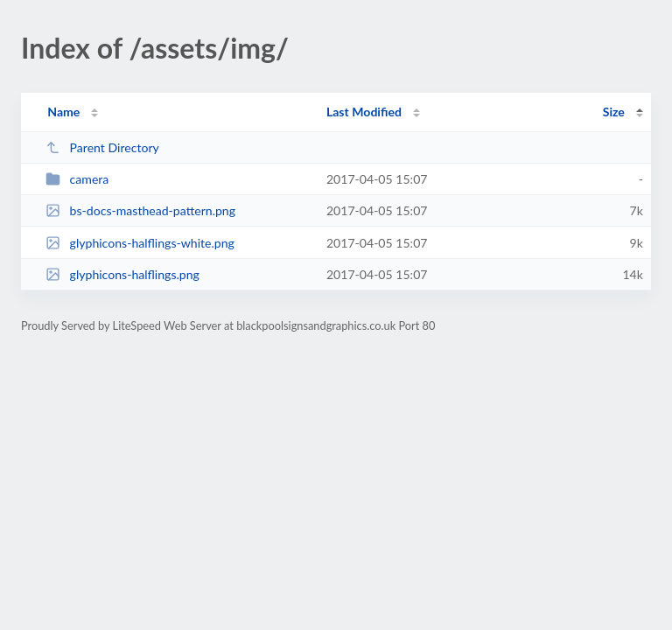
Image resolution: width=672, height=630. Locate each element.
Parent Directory (102, 147)
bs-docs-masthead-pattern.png (140, 210)
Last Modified (364, 112)
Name (63, 112)
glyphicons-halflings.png (122, 274)
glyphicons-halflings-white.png (140, 243)
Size (614, 112)
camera (77, 179)
